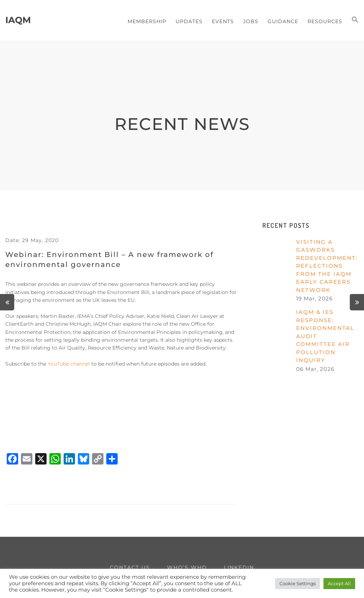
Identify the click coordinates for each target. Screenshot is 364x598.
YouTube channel (69, 364)
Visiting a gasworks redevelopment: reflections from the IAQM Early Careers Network (327, 266)
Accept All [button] (339, 583)
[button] (355, 20)
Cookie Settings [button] (298, 583)
